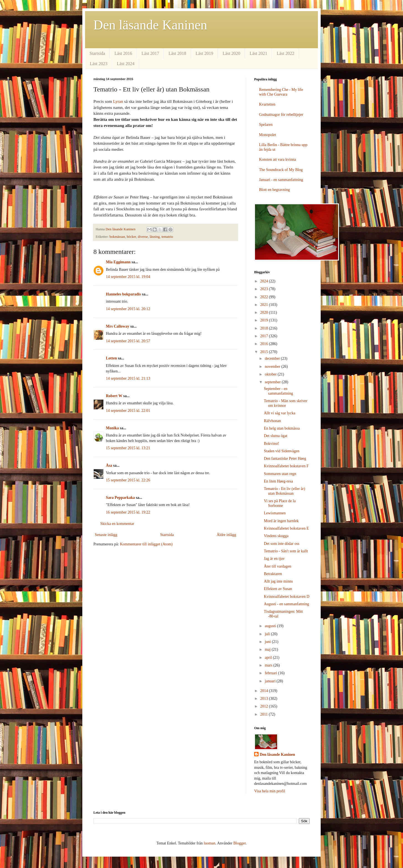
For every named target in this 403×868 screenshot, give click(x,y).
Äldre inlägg (226, 535)
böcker (131, 237)
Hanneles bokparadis (123, 294)
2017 (265, 336)
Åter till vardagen (278, 566)
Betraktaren (273, 574)
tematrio (167, 237)
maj (268, 649)
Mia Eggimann (118, 262)
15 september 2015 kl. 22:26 (128, 480)
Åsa (109, 465)
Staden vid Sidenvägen (282, 451)
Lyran (118, 101)
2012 (265, 706)
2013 (265, 699)
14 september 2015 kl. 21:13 (128, 378)
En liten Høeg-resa (278, 481)
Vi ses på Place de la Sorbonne (280, 503)
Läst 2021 (259, 53)
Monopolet (268, 135)
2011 (265, 714)
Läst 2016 (123, 53)
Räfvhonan (272, 421)
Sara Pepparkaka (120, 498)
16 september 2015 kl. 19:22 (128, 512)
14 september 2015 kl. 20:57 (128, 341)
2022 (265, 297)
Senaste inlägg (106, 535)
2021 (265, 305)
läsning (155, 237)
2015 (265, 352)
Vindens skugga (276, 536)
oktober (271, 374)
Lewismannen (275, 513)
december (273, 358)
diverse (143, 237)
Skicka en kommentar (117, 524)
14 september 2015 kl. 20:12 (128, 309)
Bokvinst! (271, 444)
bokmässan (117, 237)
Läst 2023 (99, 64)
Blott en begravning (275, 190)
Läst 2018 (177, 53)
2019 (265, 320)
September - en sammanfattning (278, 391)
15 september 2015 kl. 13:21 (128, 448)
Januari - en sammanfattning (281, 180)
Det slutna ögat (276, 436)
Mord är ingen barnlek (281, 521)
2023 (265, 289)
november (273, 367)
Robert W (114, 396)
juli (268, 634)
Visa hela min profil (270, 791)
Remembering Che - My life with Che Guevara (281, 92)
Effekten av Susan (278, 589)
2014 (265, 691)
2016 (265, 344)
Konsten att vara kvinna (278, 159)
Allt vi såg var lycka (280, 413)
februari (271, 673)
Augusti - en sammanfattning (286, 604)
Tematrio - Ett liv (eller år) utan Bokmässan (285, 491)
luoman (210, 843)
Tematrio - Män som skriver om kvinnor (286, 403)
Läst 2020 (231, 53)
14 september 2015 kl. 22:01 (128, 411)
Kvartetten (267, 104)
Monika (112, 428)
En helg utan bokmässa (282, 428)
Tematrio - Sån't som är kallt (286, 551)
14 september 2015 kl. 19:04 (128, 277)
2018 (265, 328)
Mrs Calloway (118, 326)
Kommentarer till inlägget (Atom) (146, 544)
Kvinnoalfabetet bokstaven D (287, 597)
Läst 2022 (285, 53)
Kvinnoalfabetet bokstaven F (286, 466)
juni (268, 642)
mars (269, 665)
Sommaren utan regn (280, 474)
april (269, 658)
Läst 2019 (205, 53)
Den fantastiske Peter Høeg (285, 459)
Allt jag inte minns (278, 581)
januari (271, 681)
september (273, 382)
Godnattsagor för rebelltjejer (281, 115)
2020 (265, 312)
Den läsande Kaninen (150, 25)
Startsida (97, 53)
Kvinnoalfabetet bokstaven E (286, 528)
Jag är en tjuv (274, 559)
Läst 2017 (151, 53)
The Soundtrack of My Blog (281, 170)
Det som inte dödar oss (282, 544)
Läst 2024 (126, 64)
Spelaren (266, 125)
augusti (271, 626)
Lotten (111, 358)
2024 (265, 281)
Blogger (239, 843)
